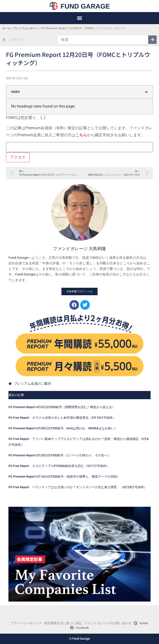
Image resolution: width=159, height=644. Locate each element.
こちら (81, 135)
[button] (80, 18)
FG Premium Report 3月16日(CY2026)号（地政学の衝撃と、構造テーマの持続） (64, 476)
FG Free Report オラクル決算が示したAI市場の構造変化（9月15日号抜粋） (62, 418)
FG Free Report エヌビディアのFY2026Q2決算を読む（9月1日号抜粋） (59, 466)
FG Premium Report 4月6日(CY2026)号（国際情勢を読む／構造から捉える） (62, 407)
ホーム (7, 28)
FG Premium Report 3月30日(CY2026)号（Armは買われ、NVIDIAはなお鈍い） (63, 428)
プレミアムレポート (26, 28)
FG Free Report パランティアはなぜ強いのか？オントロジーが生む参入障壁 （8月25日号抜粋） (78, 487)
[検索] (152, 40)
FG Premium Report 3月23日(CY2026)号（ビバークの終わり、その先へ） (60, 455)
